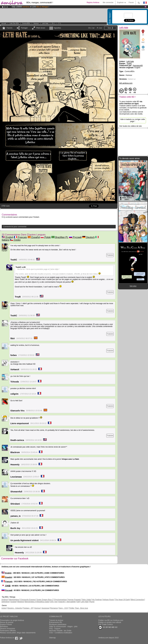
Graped (13, 602)
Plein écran (41, 28)
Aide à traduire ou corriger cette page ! (133, 120)
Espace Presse (6, 624)
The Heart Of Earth (122, 600)
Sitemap (52, 638)
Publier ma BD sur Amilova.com (111, 620)
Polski (46, 237)
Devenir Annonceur (7, 629)
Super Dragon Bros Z (45, 600)
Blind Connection (138, 600)
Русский (75, 237)
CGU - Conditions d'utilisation (61, 633)
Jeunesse (45, 608)
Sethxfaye (5, 602)
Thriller (72, 608)
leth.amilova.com (126, 83)
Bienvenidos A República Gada (37, 602)
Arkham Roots (108, 600)
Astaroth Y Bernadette (67, 602)
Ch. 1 (53, 23)
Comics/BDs (26, 23)
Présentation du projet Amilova (12, 620)
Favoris (9, 28)
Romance (54, 608)
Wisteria (20, 602)
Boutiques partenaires (58, 624)
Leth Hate (45, 23)
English (8, 237)
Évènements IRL (56, 622)
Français (20, 237)
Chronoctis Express (28, 600)
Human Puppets (74, 600)
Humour (36, 23)
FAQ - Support (55, 629)
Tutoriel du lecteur (56, 620)
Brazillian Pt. (60, 237)
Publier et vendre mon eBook (110, 622)
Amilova (5, 600)
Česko (15, 240)
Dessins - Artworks (15, 608)
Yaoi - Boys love (82, 608)
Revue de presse (7, 622)
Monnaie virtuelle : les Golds (60, 631)
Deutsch (88, 237)
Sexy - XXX (63, 608)
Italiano (131, 79)
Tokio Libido (86, 600)
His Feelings (97, 600)
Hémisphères (14, 600)
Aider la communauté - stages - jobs (63, 627)
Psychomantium (61, 600)
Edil (78, 602)
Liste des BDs (14, 23)
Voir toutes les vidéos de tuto (130, 126)
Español (34, 237)
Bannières (4, 627)
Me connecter (108, 2)
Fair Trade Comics (106, 624)
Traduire (110, 255)
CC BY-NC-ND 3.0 (108, 627)
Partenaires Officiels (8, 631)
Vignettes (57, 28)
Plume (92, 602)
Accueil (4, 23)
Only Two (54, 602)
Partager (24, 28)
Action (4, 608)
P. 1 (60, 23)
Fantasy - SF (28, 608)
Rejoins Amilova (93, 2)
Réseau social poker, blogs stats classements (18, 633)
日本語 (6, 586)
